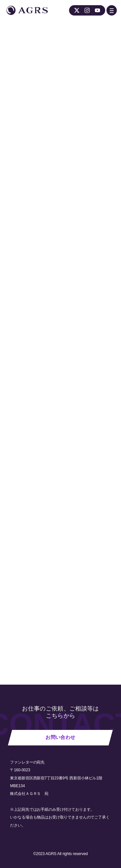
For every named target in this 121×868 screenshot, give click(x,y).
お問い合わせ (60, 737)
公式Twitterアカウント (34, 229)
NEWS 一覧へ (30, 634)
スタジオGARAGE (56, 531)
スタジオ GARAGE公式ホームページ (67, 220)
